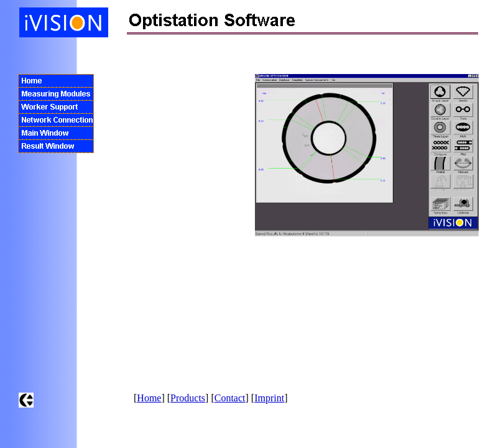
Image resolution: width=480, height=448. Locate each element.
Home (149, 398)
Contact (230, 398)
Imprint (269, 398)
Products (188, 398)
